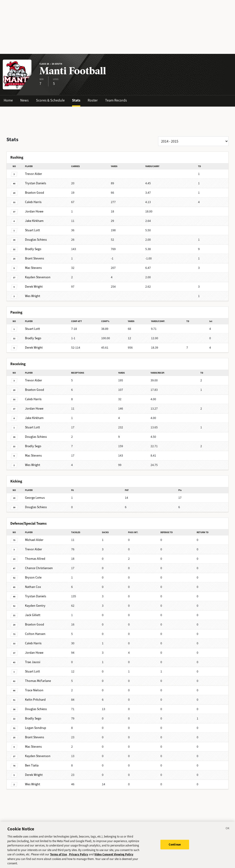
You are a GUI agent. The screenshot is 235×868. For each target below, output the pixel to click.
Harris (33, 202)
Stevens (35, 258)
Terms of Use (59, 858)
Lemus (35, 498)
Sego (33, 249)
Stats (76, 100)
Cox (33, 587)
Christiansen (39, 568)
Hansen (35, 634)
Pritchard (35, 700)
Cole (33, 577)
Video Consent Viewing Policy (114, 858)
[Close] (228, 833)
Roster (93, 100)
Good (35, 193)
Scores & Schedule (50, 100)
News (24, 100)
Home (8, 100)
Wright (34, 287)
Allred (35, 559)
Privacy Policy (79, 858)
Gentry (35, 606)
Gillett (33, 615)
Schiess (36, 240)
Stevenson (38, 277)
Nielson (34, 690)
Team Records (116, 100)
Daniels (36, 183)
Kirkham (34, 221)
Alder (34, 174)
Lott (32, 230)
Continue (175, 848)
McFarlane (38, 681)
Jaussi (33, 662)
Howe (34, 211)
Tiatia (32, 765)
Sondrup (36, 728)
